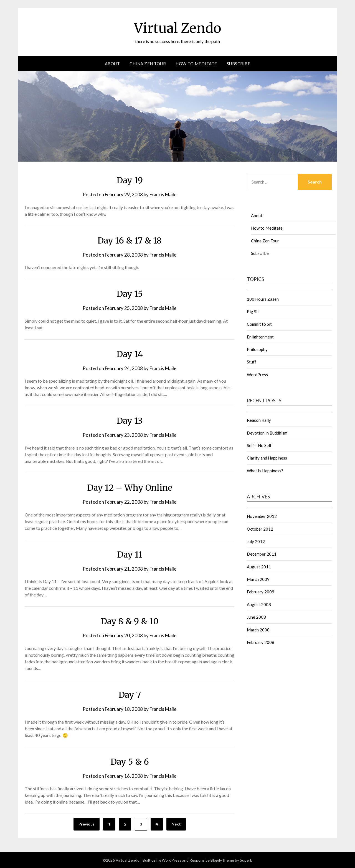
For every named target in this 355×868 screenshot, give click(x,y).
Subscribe (239, 64)
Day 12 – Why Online (130, 488)
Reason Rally (259, 420)
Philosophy (257, 349)
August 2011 (259, 567)
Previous (87, 824)
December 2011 (262, 554)
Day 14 (130, 354)
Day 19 (130, 180)
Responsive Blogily (206, 860)
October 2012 (260, 529)
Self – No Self (259, 445)
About (112, 64)
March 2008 (258, 630)
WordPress (257, 375)
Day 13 (130, 421)
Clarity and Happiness (267, 458)
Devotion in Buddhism (267, 433)
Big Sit (253, 312)
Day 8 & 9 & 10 (130, 621)
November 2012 (262, 516)
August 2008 (259, 604)
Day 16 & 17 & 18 (130, 240)
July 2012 (256, 541)
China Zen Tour (148, 64)
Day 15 (130, 294)
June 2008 (256, 617)
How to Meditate (196, 64)
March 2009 (258, 579)
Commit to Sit (259, 324)
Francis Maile (163, 195)
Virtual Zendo (178, 28)
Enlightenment (260, 337)
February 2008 (261, 642)
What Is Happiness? (265, 471)
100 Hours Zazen (263, 299)
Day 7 (130, 695)
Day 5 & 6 (130, 762)
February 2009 (261, 592)
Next (176, 824)
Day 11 (130, 555)
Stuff (252, 362)
